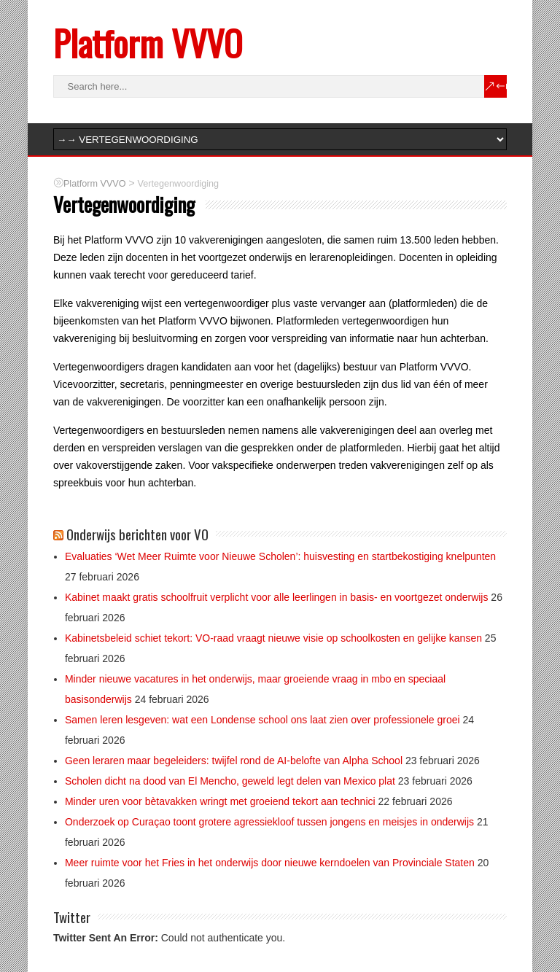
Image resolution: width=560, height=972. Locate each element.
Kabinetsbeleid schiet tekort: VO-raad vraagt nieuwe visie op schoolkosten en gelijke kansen (273, 638)
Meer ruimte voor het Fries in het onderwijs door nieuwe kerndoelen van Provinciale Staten (270, 863)
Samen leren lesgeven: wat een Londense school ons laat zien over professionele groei (262, 720)
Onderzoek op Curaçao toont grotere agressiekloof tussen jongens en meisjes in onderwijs (269, 822)
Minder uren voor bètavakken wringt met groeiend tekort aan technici (220, 801)
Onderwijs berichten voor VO (137, 534)
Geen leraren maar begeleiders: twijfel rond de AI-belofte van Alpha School (234, 761)
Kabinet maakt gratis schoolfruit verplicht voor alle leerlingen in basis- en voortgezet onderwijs (277, 597)
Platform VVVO (148, 43)
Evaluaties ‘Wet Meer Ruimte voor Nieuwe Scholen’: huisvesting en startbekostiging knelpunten (280, 556)
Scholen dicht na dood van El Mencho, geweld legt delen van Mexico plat (230, 781)
